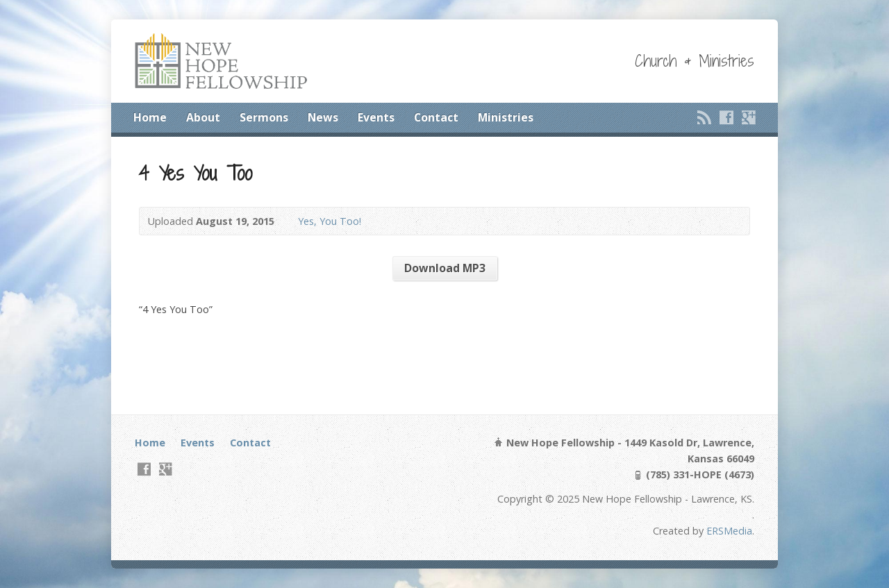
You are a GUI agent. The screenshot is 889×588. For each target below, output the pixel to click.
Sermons (264, 117)
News (323, 117)
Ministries (506, 117)
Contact (436, 117)
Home (150, 117)
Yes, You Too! (330, 221)
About (203, 117)
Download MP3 (445, 268)
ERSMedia (729, 531)
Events (376, 117)
